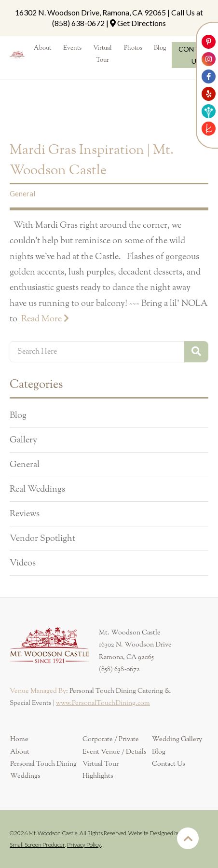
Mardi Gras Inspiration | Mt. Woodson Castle (92, 160)
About (20, 752)
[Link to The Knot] (209, 129)
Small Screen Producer (37, 845)
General (22, 193)
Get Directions (142, 23)
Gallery (23, 440)
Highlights (98, 776)
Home (19, 739)
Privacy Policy (84, 845)
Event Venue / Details (115, 752)
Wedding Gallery (177, 739)
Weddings (25, 776)
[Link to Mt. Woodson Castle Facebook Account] (209, 76)
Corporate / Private (111, 739)
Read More (45, 318)
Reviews (25, 514)
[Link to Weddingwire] (209, 111)
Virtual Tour (101, 764)
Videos (23, 563)
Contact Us (169, 764)
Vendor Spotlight (42, 538)
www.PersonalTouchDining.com (103, 703)
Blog (18, 415)
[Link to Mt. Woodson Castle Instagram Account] (209, 59)
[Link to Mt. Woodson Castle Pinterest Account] (209, 42)
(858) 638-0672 (78, 23)
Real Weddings (37, 489)
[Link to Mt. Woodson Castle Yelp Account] (209, 94)
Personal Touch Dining (43, 764)
